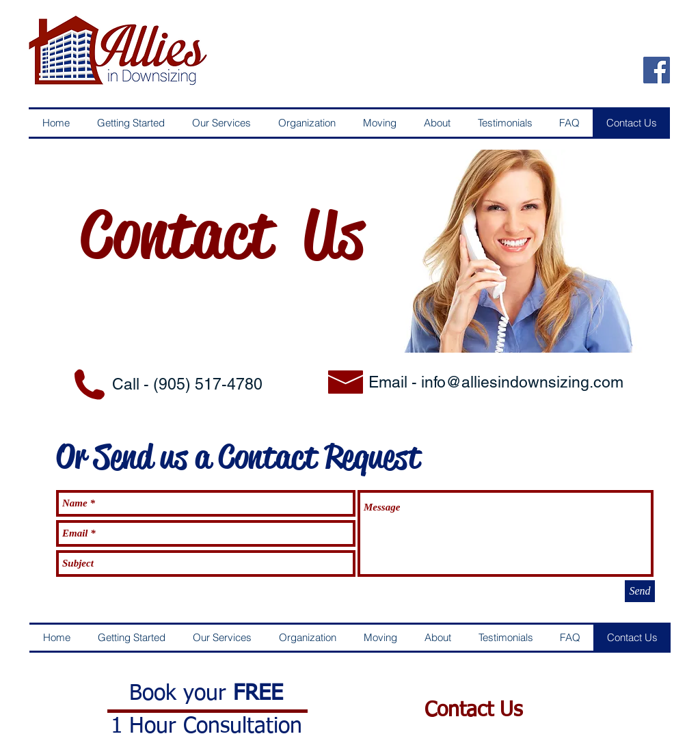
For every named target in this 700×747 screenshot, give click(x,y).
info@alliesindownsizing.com (522, 382)
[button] (131, 123)
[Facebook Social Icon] (657, 70)
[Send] (640, 591)
